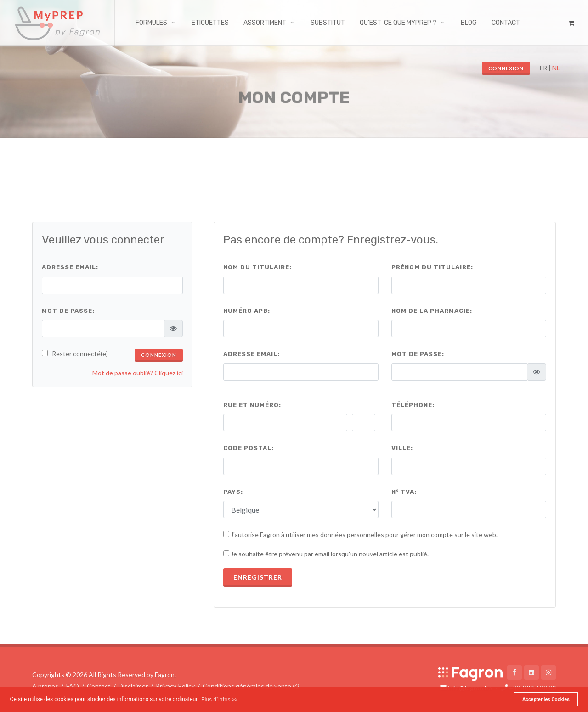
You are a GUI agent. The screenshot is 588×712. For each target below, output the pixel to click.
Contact (99, 686)
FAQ (73, 686)
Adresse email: (70, 267)
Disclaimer (133, 686)
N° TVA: (404, 492)
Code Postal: (249, 448)
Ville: (402, 448)
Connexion (506, 68)
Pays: (233, 492)
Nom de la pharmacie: (432, 311)
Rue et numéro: (252, 405)
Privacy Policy (175, 686)
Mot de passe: (68, 311)
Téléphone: (413, 405)
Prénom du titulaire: (432, 267)
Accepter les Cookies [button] (546, 699)
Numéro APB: (247, 311)
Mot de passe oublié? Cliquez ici (138, 373)
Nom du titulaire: (257, 267)
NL (556, 68)
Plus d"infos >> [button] (219, 700)
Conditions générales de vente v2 (251, 686)
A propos (45, 686)
